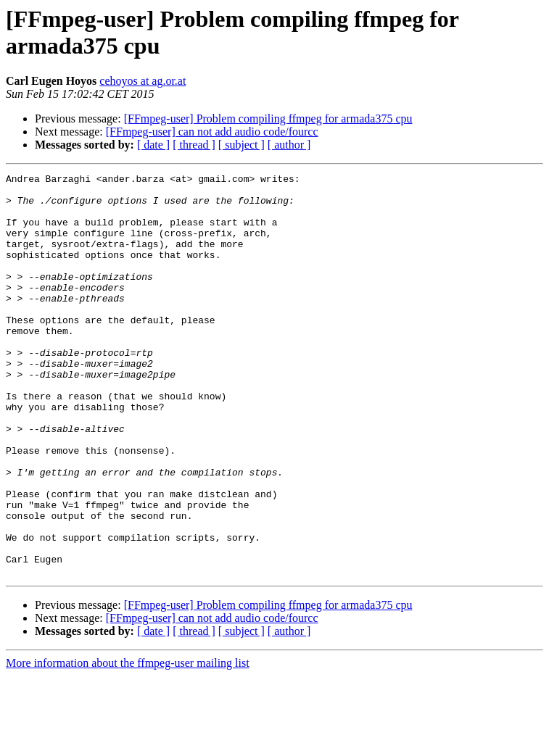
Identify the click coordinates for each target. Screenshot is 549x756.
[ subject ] (242, 145)
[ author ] (289, 145)
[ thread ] (194, 145)
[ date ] (153, 145)
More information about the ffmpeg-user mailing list (128, 743)
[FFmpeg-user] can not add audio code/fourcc (212, 132)
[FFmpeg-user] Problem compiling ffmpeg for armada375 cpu (268, 119)
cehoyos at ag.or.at (143, 81)
